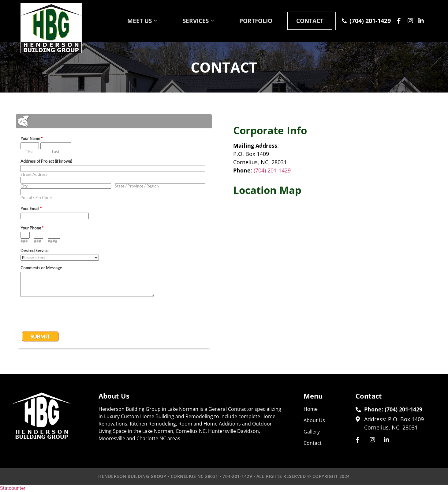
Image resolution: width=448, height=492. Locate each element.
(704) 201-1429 (272, 170)
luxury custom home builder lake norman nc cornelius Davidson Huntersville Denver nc (334, 270)
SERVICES (189, 21)
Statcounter (13, 488)
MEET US (131, 21)
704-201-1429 (237, 476)
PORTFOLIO (250, 21)
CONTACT (308, 21)
